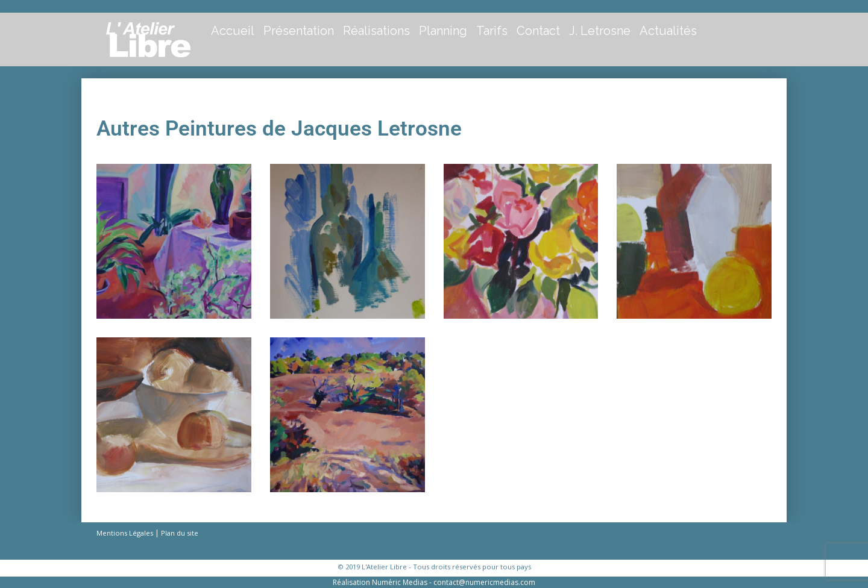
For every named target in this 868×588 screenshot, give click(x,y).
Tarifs (492, 31)
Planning (443, 31)
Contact (538, 31)
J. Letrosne (600, 31)
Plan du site (180, 533)
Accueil (233, 31)
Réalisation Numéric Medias (380, 582)
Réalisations (376, 31)
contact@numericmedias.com (484, 582)
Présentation (299, 31)
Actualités (668, 31)
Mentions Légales (125, 533)
